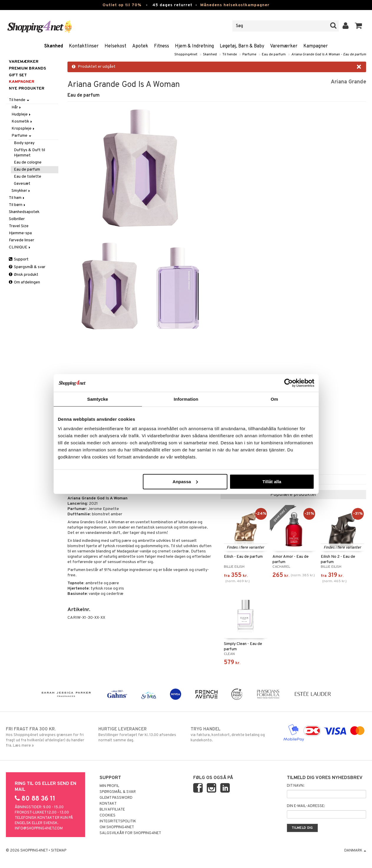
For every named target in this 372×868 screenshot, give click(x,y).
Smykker (21, 191)
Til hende (230, 55)
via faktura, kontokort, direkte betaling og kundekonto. (232, 735)
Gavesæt (22, 184)
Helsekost (115, 46)
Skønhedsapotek (24, 212)
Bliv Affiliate (112, 810)
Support (19, 259)
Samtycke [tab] (98, 399)
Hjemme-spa (20, 233)
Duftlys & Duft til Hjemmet (29, 153)
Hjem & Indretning (194, 46)
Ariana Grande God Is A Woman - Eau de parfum (329, 55)
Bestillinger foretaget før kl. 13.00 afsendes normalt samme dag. (140, 735)
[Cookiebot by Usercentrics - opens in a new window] (288, 383)
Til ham (17, 198)
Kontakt (108, 804)
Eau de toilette (28, 177)
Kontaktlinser (84, 46)
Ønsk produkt (24, 275)
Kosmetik (22, 122)
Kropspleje (23, 129)
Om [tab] (274, 399)
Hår (17, 107)
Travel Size (19, 226)
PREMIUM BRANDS (27, 69)
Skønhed (54, 46)
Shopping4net (186, 55)
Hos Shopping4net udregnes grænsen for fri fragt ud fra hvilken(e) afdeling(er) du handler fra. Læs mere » (47, 737)
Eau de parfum (274, 55)
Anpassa (185, 481)
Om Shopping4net (117, 827)
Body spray (24, 143)
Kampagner (316, 46)
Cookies (108, 816)
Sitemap (59, 851)
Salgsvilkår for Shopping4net (130, 833)
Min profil (109, 786)
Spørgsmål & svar (27, 267)
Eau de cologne (28, 162)
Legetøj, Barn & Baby (242, 46)
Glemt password (116, 798)
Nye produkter (27, 89)
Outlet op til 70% (122, 5)
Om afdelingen (24, 282)
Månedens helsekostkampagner (235, 5)
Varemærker (284, 46)
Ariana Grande (348, 82)
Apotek (140, 46)
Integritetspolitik (118, 821)
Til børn (18, 205)
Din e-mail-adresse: (306, 806)
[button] (359, 26)
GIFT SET (18, 75)
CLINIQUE (20, 247)
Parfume (249, 55)
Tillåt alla (272, 481)
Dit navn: (296, 786)
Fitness (162, 46)
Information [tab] (186, 399)
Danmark (355, 851)
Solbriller (17, 219)
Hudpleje (22, 114)
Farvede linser (22, 240)
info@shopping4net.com (39, 829)
